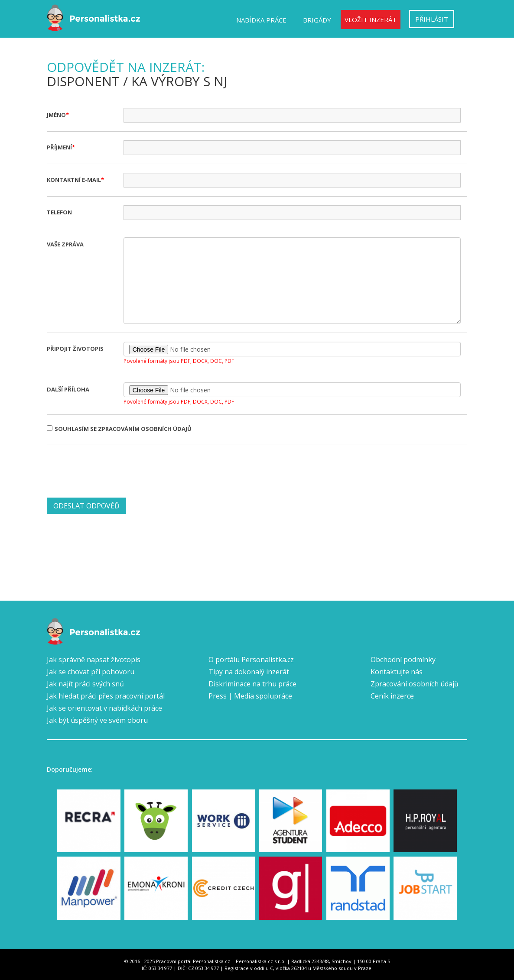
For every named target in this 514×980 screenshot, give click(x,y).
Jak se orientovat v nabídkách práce (104, 708)
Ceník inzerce (392, 696)
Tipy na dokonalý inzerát (249, 672)
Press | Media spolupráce (250, 696)
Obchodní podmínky (403, 660)
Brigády (317, 20)
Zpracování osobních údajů (415, 684)
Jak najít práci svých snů (85, 684)
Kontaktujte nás (397, 672)
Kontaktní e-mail (74, 180)
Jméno (56, 115)
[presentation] (113, 470)
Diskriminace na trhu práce (252, 684)
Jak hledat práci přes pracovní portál (106, 696)
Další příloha (68, 389)
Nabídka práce (261, 20)
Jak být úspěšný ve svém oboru (97, 720)
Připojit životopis (75, 349)
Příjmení (59, 147)
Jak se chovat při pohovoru (91, 672)
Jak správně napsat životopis (94, 660)
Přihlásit (432, 19)
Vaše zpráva (65, 244)
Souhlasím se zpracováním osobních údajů (119, 429)
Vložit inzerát (371, 19)
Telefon (59, 212)
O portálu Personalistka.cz (251, 660)
